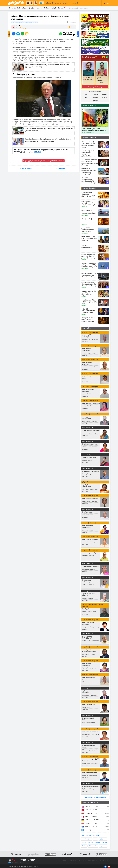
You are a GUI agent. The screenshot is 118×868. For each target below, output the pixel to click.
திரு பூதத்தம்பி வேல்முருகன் (90, 471)
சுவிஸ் (84, 843)
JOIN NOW (37, 152)
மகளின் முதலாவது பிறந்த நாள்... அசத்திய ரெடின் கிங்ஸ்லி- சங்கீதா (89, 284)
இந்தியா (32, 8)
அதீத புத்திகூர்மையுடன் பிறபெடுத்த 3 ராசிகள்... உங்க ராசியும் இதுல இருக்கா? (89, 311)
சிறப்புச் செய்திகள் (90, 138)
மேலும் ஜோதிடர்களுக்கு (95, 87)
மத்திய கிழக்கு (22, 28)
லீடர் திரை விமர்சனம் (88, 219)
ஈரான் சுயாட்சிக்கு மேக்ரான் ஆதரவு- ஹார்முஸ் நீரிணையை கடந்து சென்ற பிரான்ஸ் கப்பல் (89, 212)
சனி (86, 95)
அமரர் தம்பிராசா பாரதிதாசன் (90, 539)
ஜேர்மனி (98, 843)
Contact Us (72, 861)
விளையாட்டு (74, 8)
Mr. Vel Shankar (88, 78)
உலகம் (40, 8)
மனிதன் (58, 3)
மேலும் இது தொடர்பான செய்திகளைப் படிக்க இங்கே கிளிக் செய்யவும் (44, 161)
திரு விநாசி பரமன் (87, 512)
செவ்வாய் (95, 98)
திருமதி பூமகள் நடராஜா (89, 458)
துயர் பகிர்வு (87, 328)
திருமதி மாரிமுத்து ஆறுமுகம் (90, 567)
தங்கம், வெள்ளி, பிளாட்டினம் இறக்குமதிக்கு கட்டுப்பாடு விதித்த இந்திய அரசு (90, 194)
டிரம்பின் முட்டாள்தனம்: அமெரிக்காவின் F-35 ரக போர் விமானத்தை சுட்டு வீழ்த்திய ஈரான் (89, 265)
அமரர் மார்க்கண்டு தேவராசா (90, 499)
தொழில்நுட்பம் (86, 836)
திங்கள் (105, 98)
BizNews (63, 8)
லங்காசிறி (49, 3)
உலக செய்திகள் (87, 839)
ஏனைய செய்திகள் (90, 188)
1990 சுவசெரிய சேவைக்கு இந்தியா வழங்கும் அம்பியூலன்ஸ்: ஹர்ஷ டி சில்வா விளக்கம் (49, 130)
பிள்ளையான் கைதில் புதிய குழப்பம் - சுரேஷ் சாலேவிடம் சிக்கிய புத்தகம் (88, 144)
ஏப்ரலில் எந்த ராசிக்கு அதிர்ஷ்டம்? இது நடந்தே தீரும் (89, 302)
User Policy (82, 861)
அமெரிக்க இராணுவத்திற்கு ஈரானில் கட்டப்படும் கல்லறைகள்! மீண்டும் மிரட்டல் (89, 180)
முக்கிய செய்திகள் (26, 168)
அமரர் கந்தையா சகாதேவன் (90, 553)
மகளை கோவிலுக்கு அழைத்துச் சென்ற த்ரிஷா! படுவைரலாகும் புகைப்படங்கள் (89, 256)
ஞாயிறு (95, 101)
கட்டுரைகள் (103, 846)
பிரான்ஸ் (90, 843)
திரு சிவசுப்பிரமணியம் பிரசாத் (91, 786)
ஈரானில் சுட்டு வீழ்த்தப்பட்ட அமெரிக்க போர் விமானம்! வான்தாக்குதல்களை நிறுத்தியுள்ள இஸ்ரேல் (89, 171)
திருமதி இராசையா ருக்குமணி (91, 430)
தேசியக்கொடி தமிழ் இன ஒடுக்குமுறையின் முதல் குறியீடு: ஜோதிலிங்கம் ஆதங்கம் (94, 129)
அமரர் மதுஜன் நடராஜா (88, 704)
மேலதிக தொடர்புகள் (90, 803)
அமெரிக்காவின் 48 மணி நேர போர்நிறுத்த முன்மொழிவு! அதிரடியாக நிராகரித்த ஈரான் (90, 162)
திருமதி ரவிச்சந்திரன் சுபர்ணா (91, 444)
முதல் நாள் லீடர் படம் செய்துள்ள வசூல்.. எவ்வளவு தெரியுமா (88, 319)
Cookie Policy (93, 861)
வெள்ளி (95, 95)
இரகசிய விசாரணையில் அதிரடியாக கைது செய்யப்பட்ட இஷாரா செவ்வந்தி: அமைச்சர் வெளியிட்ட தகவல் (48, 140)
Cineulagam (84, 207)
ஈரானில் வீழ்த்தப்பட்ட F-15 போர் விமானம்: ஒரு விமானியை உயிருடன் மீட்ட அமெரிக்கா (90, 275)
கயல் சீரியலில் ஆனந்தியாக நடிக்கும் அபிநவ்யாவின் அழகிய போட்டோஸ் (89, 203)
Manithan (84, 260)
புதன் (86, 98)
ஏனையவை (84, 8)
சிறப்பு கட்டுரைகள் (89, 106)
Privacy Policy (104, 861)
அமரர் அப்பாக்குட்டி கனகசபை (91, 376)
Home (58, 861)
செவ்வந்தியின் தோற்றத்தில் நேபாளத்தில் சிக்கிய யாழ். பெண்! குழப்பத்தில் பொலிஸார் (47, 66)
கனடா (95, 839)
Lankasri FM (75, 3)
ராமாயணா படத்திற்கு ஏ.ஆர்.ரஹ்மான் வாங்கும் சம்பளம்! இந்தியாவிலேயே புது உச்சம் (89, 238)
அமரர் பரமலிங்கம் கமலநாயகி (91, 403)
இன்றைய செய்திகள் (95, 92)
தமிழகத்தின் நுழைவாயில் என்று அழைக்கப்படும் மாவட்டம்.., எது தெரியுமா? (90, 230)
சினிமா (66, 3)
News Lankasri (85, 198)
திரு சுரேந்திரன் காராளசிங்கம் (91, 609)
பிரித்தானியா (103, 839)
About (64, 861)
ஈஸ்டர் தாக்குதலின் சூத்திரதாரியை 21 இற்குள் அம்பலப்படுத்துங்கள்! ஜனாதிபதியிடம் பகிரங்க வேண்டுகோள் (89, 153)
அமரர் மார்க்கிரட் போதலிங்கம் (91, 732)
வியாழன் (105, 95)
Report (72, 27)
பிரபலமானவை (61, 168)
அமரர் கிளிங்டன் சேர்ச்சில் (89, 773)
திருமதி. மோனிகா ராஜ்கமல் (100, 79)
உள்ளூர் (24, 8)
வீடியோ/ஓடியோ (93, 846)
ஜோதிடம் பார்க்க (90, 57)
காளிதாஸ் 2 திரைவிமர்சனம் (87, 246)
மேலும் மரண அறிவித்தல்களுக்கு (95, 797)
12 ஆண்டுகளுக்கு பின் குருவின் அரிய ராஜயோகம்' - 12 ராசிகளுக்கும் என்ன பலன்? (89, 293)
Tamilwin (23, 867)
